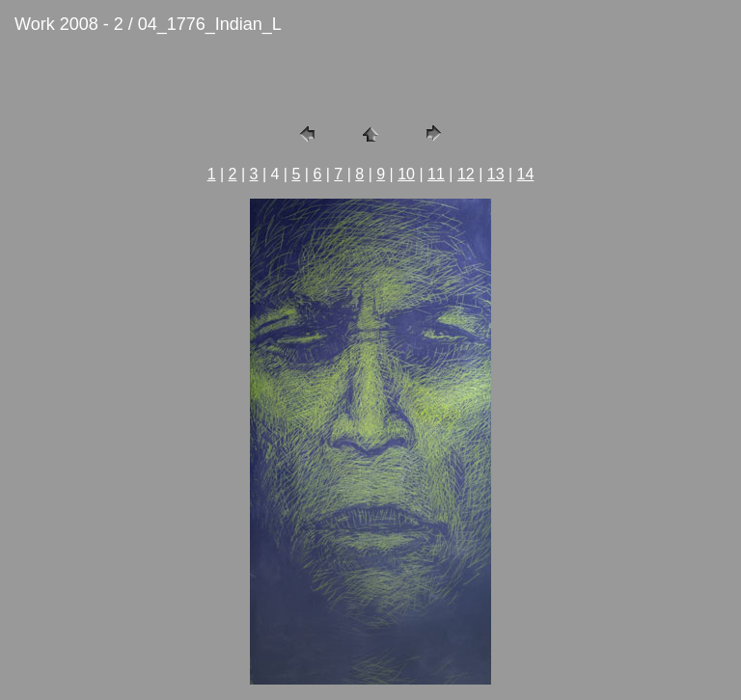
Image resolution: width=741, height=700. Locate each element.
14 (526, 174)
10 (406, 174)
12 (466, 174)
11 (436, 174)
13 (496, 174)
